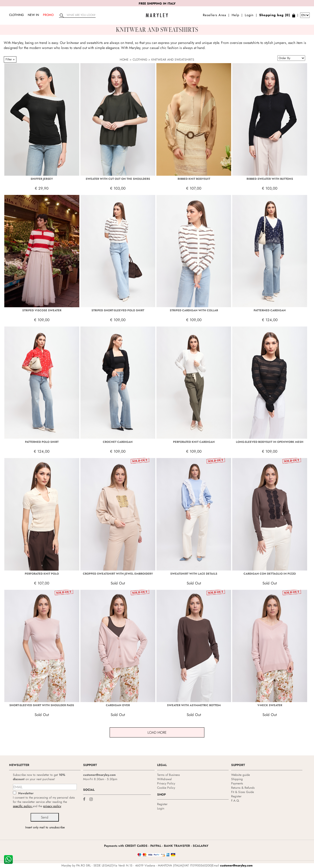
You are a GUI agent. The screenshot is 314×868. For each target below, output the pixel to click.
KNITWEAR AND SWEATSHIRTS (173, 60)
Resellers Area (214, 15)
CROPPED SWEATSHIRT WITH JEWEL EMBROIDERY (118, 574)
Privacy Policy (166, 783)
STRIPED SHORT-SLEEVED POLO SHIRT (118, 310)
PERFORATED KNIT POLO (42, 574)
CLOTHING (16, 15)
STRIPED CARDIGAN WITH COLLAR (194, 310)
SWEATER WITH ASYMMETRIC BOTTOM (194, 705)
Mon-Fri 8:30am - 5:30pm (100, 779)
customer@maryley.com (99, 775)
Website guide (240, 775)
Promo (48, 15)
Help (235, 15)
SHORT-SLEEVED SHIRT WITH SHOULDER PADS (42, 705)
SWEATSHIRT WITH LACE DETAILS (194, 574)
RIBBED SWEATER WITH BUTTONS (270, 179)
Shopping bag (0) (275, 15)
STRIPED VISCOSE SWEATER (42, 310)
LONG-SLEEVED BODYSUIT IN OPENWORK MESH (270, 442)
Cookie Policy (166, 788)
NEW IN (33, 15)
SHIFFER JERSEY (42, 179)
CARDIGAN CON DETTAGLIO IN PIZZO (270, 574)
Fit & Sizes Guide (243, 792)
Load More (157, 732)
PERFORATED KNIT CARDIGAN (194, 442)
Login (249, 15)
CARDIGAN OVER (118, 705)
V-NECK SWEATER (270, 705)
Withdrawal (164, 779)
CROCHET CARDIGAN (118, 442)
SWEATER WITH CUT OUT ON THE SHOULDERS (118, 179)
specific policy (23, 806)
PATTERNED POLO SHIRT (42, 442)
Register (162, 804)
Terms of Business (168, 775)
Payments (237, 783)
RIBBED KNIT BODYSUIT (194, 179)
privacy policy (52, 806)
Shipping (237, 779)
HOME (124, 60)
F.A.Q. (235, 801)
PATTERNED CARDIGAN (270, 310)
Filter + (10, 59)
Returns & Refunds (243, 788)
